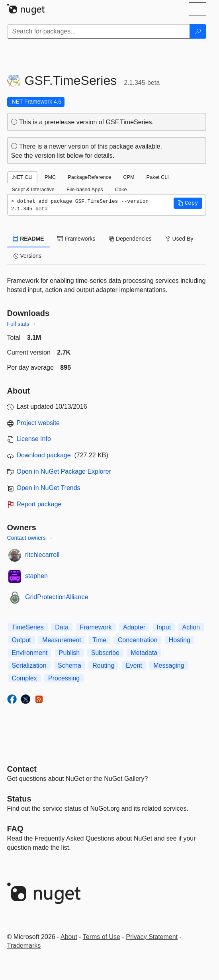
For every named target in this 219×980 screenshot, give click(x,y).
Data (62, 627)
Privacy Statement (152, 937)
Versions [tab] (27, 256)
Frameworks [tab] (76, 239)
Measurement (62, 640)
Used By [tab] (179, 239)
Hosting (180, 640)
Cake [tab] (121, 189)
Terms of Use (102, 937)
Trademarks (24, 946)
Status (19, 799)
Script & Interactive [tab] (33, 189)
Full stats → (22, 324)
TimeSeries (28, 627)
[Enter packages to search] (99, 31)
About (69, 937)
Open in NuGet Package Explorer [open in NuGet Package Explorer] (64, 471)
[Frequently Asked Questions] (15, 829)
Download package (44, 455)
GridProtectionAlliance (57, 597)
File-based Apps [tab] (85, 189)
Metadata (144, 653)
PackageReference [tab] (89, 177)
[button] (188, 203)
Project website (38, 423)
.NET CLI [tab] (22, 177)
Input (164, 627)
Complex (24, 678)
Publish (69, 653)
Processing (64, 678)
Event (134, 665)
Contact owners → (30, 538)
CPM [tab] (129, 177)
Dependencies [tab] (130, 239)
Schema (69, 665)
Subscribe (105, 653)
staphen (36, 576)
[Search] (198, 31)
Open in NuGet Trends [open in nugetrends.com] (49, 488)
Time (99, 640)
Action (191, 627)
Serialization (29, 665)
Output (22, 640)
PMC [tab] (50, 177)
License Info (34, 439)
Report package (39, 504)
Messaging (169, 665)
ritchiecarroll (42, 555)
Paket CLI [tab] (158, 177)
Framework (96, 627)
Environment (30, 653)
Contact (22, 769)
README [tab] (29, 239)
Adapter (134, 627)
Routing (103, 665)
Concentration (138, 640)
